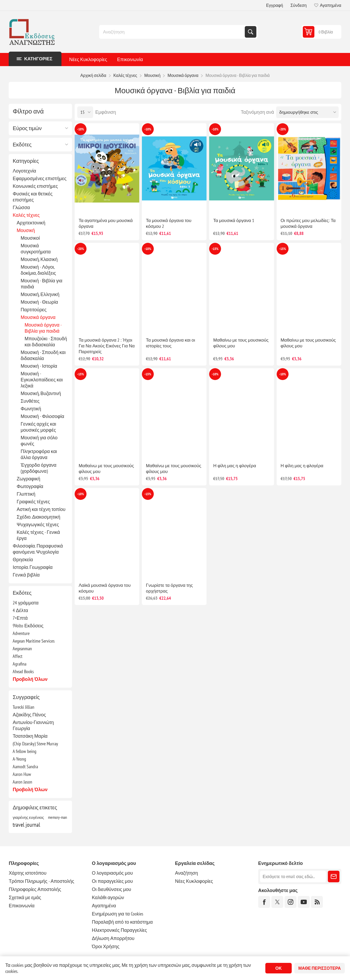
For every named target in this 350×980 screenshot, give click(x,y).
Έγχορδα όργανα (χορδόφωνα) (39, 468)
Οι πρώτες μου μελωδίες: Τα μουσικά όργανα (308, 223)
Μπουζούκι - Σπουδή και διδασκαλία (46, 342)
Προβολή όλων (30, 679)
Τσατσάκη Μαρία (30, 736)
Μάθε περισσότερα (320, 968)
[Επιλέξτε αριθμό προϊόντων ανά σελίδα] (85, 112)
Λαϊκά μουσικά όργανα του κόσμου (105, 588)
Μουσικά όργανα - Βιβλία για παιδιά (43, 328)
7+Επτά (20, 618)
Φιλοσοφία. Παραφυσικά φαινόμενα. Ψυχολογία (38, 549)
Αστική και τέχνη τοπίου (41, 509)
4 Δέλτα (20, 610)
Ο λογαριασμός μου (112, 873)
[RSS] (317, 902)
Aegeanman (22, 649)
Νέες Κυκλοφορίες (88, 59)
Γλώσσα (21, 207)
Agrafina (20, 664)
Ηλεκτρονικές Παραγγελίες (119, 930)
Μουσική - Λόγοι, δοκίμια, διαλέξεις (38, 270)
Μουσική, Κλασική (39, 259)
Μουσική (26, 230)
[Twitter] (277, 902)
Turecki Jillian (23, 707)
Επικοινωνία (130, 59)
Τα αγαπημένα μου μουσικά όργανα (106, 223)
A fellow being (25, 751)
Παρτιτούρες (33, 310)
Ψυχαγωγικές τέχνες (38, 525)
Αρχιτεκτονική (31, 223)
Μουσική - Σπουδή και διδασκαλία (43, 355)
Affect (18, 656)
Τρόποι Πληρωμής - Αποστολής (41, 881)
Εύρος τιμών (27, 128)
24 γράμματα (26, 603)
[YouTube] (304, 902)
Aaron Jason (22, 782)
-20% (283, 129)
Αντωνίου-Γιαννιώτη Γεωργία (33, 725)
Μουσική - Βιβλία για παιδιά (41, 284)
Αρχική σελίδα (93, 75)
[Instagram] (291, 902)
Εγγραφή (275, 5)
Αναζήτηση (251, 32)
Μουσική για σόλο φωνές (39, 441)
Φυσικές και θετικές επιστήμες (33, 197)
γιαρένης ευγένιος (28, 817)
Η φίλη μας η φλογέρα (234, 466)
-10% (81, 129)
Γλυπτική (26, 494)
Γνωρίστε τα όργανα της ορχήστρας (169, 588)
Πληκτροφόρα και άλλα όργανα (39, 454)
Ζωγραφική (28, 479)
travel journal (26, 825)
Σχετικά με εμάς (25, 897)
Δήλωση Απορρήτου (113, 938)
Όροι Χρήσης (106, 946)
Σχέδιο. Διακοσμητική (38, 517)
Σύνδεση (298, 5)
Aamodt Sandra (25, 767)
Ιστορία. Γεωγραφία (33, 567)
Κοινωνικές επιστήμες (35, 186)
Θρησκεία (23, 560)
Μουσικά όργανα (38, 317)
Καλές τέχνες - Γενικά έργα (38, 535)
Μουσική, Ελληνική (40, 294)
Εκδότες (22, 145)
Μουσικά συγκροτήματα (36, 249)
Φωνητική (31, 409)
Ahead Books (23, 671)
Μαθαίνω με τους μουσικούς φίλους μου (241, 343)
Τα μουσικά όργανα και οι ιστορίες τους (170, 343)
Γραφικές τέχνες (33, 502)
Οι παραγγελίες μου (112, 881)
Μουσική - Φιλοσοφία (42, 416)
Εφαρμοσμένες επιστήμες (40, 178)
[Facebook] (264, 902)
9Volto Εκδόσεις (28, 626)
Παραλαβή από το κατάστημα (122, 922)
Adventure (21, 633)
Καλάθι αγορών (108, 897)
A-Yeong (19, 759)
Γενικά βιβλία (26, 575)
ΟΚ (279, 968)
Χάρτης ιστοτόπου (28, 873)
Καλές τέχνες (26, 215)
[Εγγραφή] (293, 876)
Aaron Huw (22, 774)
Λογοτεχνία (24, 171)
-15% (215, 249)
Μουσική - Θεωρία (39, 302)
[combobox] (172, 32)
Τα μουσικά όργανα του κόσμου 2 (169, 223)
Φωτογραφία (30, 486)
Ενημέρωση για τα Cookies (118, 914)
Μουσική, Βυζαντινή (41, 393)
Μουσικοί (30, 238)
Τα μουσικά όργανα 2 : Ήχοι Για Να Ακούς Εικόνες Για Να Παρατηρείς (107, 346)
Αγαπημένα (104, 906)
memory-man (57, 817)
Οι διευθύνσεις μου (111, 889)
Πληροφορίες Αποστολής (35, 889)
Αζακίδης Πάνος (29, 715)
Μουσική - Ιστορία (39, 366)
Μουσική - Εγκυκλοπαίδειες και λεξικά (42, 380)
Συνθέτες (30, 401)
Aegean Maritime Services (34, 641)
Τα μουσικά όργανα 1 (234, 220)
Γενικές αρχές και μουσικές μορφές (38, 427)
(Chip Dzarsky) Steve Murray (35, 744)
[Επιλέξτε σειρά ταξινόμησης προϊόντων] (307, 112)
